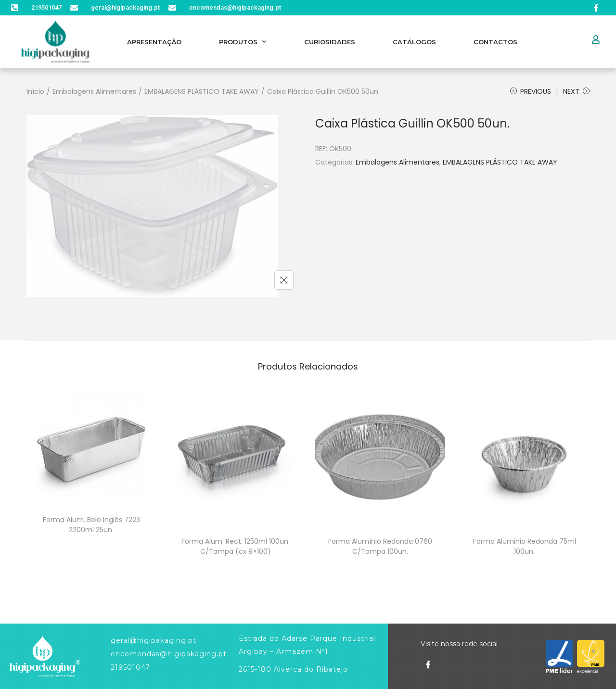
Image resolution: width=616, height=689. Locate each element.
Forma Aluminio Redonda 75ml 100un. (525, 546)
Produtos (243, 42)
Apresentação (154, 42)
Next (576, 91)
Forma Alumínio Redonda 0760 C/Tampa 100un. (380, 546)
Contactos (495, 42)
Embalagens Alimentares (94, 91)
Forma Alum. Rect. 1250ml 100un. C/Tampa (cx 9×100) (236, 546)
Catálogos (414, 42)
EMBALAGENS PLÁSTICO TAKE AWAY (202, 91)
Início (35, 91)
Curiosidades (330, 42)
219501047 (130, 667)
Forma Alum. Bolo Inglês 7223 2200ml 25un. (91, 525)
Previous (531, 91)
